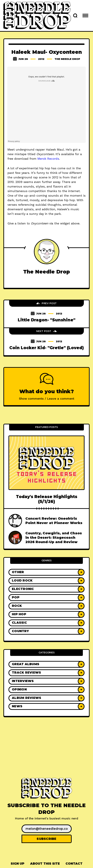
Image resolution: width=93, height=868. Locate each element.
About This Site (45, 864)
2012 (41, 59)
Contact (74, 864)
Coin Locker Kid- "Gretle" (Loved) (47, 348)
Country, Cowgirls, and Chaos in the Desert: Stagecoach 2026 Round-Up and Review (54, 538)
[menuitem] (18, 864)
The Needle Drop (67, 59)
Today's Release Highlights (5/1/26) (47, 499)
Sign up (18, 864)
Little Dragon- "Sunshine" (47, 320)
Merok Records (48, 159)
